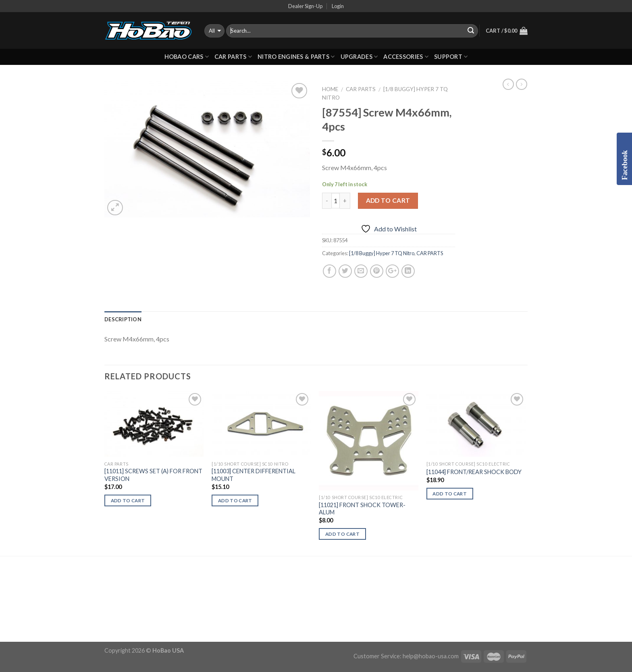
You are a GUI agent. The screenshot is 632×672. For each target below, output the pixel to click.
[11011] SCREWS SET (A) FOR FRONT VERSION (153, 475)
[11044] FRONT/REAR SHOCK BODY (474, 472)
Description (123, 319)
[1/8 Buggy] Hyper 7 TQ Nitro (382, 253)
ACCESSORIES (406, 57)
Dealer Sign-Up (305, 6)
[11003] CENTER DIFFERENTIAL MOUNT (254, 475)
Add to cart (388, 200)
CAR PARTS (233, 57)
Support (451, 57)
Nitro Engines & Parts (296, 57)
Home (330, 89)
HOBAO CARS (187, 57)
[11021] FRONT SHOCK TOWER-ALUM (362, 509)
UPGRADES (359, 57)
